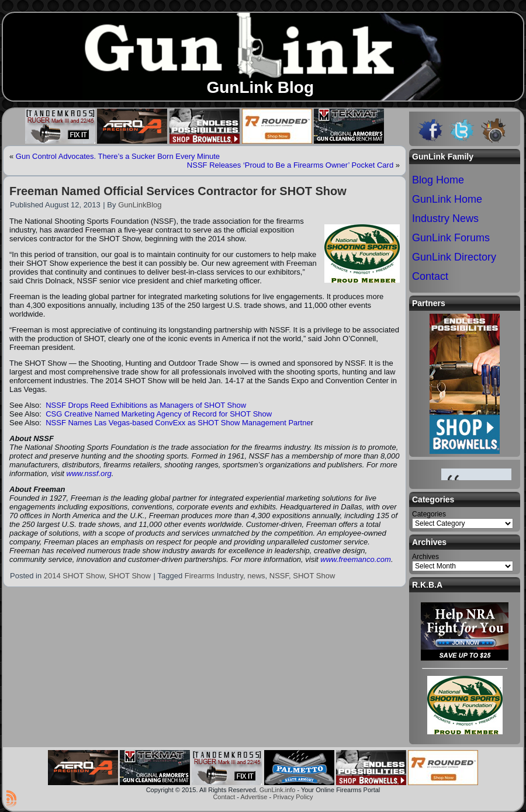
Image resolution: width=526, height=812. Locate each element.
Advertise (254, 797)
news (256, 576)
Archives (425, 557)
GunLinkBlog (140, 205)
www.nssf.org (89, 473)
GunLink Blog (260, 87)
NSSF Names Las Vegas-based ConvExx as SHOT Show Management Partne (178, 423)
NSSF (279, 576)
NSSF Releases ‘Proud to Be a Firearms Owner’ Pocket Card (290, 165)
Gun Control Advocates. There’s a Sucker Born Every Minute (118, 156)
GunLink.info (278, 790)
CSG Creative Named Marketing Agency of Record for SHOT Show (159, 414)
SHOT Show (130, 576)
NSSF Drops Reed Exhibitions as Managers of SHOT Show (146, 405)
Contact (224, 797)
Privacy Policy (293, 797)
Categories (429, 514)
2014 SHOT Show (74, 576)
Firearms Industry (214, 576)
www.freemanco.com (356, 559)
